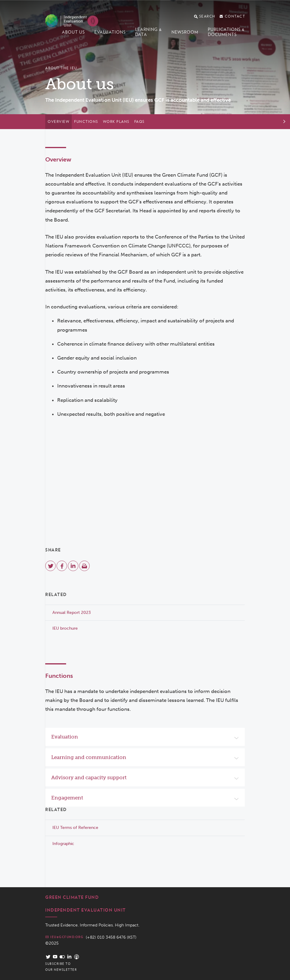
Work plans (116, 121)
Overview (59, 121)
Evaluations (110, 32)
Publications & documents (226, 32)
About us (73, 32)
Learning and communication (89, 757)
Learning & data (149, 32)
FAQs (139, 121)
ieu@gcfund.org (64, 937)
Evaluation (65, 737)
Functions (86, 121)
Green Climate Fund (72, 897)
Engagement (67, 798)
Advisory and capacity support (89, 777)
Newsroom (185, 32)
